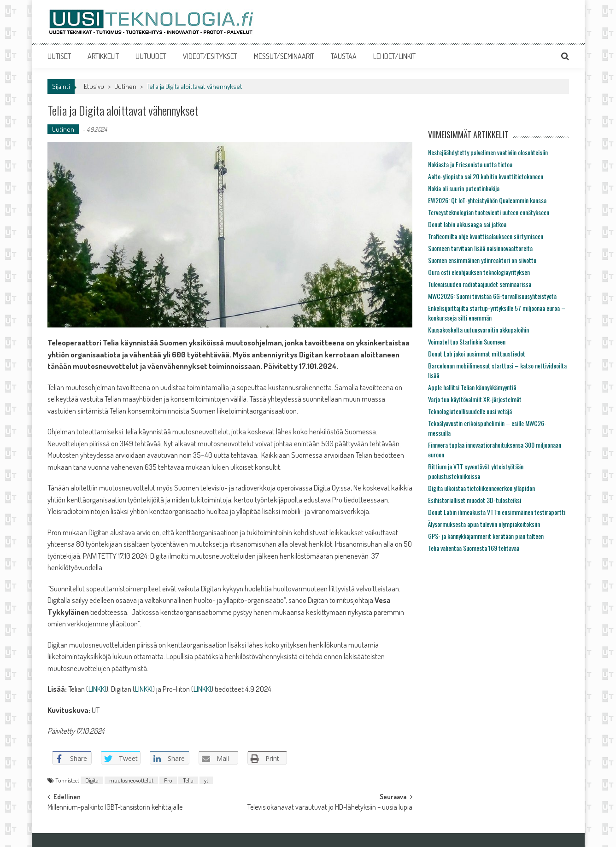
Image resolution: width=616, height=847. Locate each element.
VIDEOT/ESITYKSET (210, 56)
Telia (188, 780)
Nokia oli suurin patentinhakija (464, 188)
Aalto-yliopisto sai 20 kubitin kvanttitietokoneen (486, 176)
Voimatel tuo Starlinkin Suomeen (467, 342)
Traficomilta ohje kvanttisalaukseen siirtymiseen (486, 236)
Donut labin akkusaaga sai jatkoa (467, 224)
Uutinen (125, 86)
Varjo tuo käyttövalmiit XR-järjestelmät (475, 399)
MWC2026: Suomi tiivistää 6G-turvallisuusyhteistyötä (492, 296)
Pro (168, 780)
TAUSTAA (344, 56)
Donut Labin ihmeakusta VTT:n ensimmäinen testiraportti (497, 512)
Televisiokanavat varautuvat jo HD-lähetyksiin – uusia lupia (330, 808)
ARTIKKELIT (103, 56)
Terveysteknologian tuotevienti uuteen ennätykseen (489, 212)
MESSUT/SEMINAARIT (284, 56)
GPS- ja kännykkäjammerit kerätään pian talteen (486, 536)
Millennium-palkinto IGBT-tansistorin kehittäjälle (115, 808)
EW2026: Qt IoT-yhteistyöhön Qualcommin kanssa (487, 200)
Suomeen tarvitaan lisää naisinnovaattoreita (480, 248)
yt (206, 780)
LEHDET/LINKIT (394, 56)
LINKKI (97, 689)
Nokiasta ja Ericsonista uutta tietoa (470, 164)
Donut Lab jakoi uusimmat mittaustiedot (477, 353)
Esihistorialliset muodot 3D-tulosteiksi (475, 500)
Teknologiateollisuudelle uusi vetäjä (470, 411)
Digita (92, 780)
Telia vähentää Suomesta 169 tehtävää (474, 548)
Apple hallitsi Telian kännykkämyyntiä (472, 387)
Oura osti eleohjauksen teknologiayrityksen (479, 272)
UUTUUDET (151, 56)
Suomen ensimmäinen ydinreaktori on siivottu (482, 260)
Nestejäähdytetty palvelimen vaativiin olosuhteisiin (488, 152)
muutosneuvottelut (131, 780)
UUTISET (59, 56)
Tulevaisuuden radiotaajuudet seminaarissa (480, 284)
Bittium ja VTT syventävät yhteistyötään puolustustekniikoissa (476, 471)
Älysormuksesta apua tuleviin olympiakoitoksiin (484, 524)
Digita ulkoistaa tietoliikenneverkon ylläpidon (481, 488)
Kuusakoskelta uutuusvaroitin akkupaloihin (478, 330)
